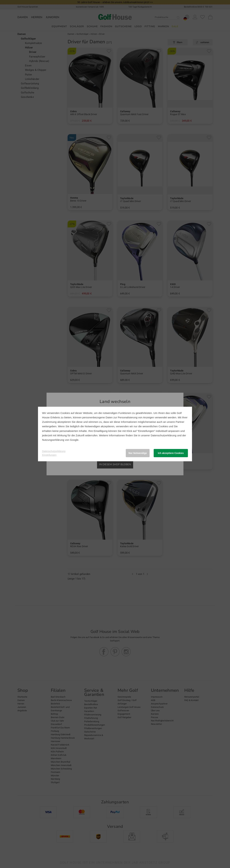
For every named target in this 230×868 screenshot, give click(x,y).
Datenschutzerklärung (164, 435)
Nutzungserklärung (53, 440)
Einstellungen (49, 455)
